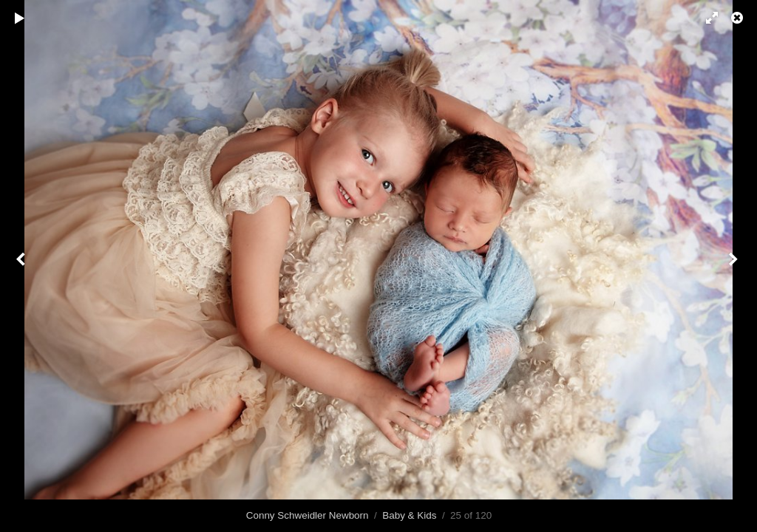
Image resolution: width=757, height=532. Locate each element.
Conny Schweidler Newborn (308, 515)
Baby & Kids (409, 515)
